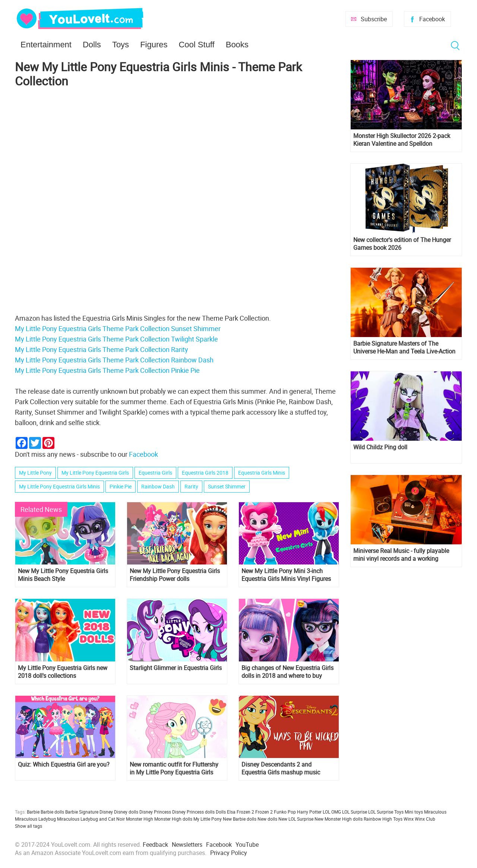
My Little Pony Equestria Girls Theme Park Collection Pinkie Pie (107, 370)
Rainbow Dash (158, 486)
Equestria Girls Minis (262, 473)
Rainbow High (378, 819)
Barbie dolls (52, 812)
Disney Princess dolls (193, 812)
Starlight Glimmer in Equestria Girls (176, 668)
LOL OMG (332, 812)
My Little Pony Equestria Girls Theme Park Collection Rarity (102, 349)
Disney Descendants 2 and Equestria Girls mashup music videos (281, 768)
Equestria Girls (155, 473)
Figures (154, 45)
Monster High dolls (173, 819)
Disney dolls (126, 812)
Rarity (191, 486)
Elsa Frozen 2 (241, 812)
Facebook (432, 19)
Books (237, 45)
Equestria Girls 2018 (205, 473)
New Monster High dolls (339, 819)
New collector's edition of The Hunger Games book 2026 (402, 244)
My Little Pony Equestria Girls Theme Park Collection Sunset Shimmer (118, 328)
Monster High (140, 819)
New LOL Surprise (296, 819)
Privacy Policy (229, 853)
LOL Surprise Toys (386, 812)
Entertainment (46, 45)
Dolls (92, 45)
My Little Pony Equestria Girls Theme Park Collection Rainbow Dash (114, 360)
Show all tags (29, 826)
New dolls (267, 819)
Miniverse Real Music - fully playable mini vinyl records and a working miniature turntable (401, 555)
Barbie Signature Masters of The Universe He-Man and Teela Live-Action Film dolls (404, 347)
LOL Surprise (355, 812)
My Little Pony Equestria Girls (95, 473)
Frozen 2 (264, 812)
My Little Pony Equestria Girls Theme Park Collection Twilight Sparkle (116, 339)
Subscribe (374, 19)
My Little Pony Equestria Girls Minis (59, 486)
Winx (409, 819)
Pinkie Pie (121, 486)
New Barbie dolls (240, 819)
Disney (106, 812)
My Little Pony (35, 473)
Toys (121, 45)
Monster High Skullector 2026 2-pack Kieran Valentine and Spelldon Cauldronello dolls (402, 140)
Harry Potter (309, 812)
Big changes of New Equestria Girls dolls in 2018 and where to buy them (288, 672)
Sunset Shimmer (227, 486)
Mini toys (414, 812)
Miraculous (435, 812)
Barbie (33, 812)
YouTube (247, 845)
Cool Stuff (196, 45)
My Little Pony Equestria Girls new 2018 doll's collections (63, 672)
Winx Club (425, 819)
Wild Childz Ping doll (380, 447)
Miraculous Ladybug (35, 819)
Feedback (155, 845)
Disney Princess (155, 812)
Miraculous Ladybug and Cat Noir (91, 819)
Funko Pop (285, 812)
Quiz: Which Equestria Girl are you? (64, 765)
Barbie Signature (82, 812)
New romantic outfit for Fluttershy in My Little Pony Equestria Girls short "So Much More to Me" (174, 768)
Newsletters (187, 845)
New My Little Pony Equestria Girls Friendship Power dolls (175, 575)
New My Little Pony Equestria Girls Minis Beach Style (63, 575)
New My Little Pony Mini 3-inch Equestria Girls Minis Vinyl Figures (286, 575)
